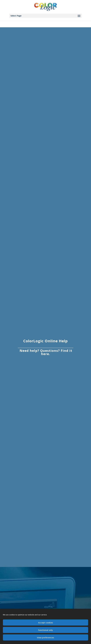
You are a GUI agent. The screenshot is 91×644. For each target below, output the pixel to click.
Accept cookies (46, 623)
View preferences (45, 637)
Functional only (45, 630)
